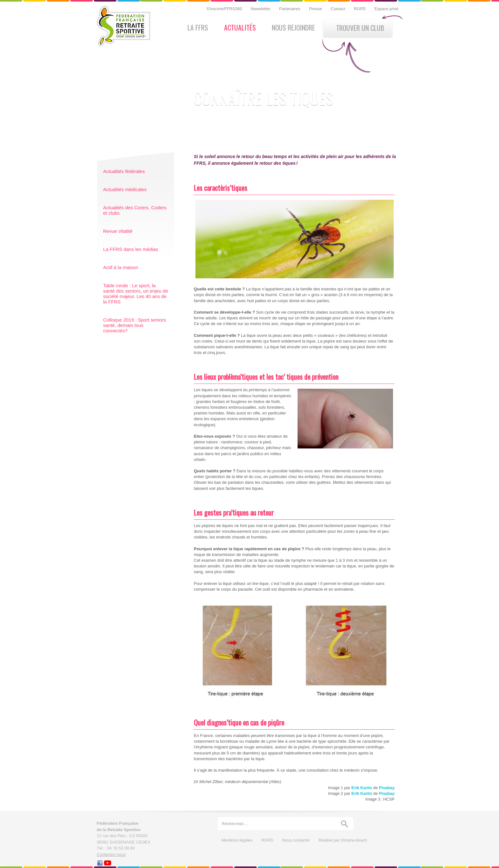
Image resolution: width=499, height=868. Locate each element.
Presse (316, 9)
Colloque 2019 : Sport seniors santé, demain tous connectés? (135, 325)
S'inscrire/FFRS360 (225, 9)
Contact (338, 9)
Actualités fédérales (124, 171)
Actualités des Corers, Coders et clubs (135, 210)
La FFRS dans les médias (131, 249)
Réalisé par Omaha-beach (343, 840)
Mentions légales (238, 840)
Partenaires (290, 9)
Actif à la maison (121, 267)
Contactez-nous (111, 854)
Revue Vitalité (118, 231)
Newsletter (261, 9)
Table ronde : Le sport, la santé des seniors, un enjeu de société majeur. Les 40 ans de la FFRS (136, 294)
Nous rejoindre (293, 27)
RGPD (360, 9)
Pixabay (387, 788)
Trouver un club (360, 28)
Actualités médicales (125, 189)
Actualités (240, 27)
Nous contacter (296, 840)
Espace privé (387, 9)
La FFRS (198, 27)
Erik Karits (362, 788)
